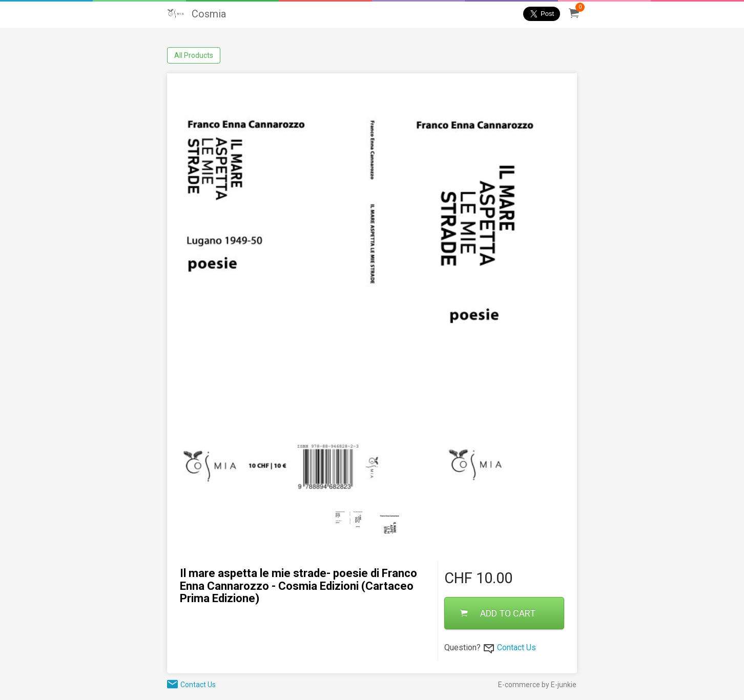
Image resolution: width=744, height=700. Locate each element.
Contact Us (516, 647)
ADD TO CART (498, 613)
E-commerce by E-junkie (537, 685)
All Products (194, 55)
